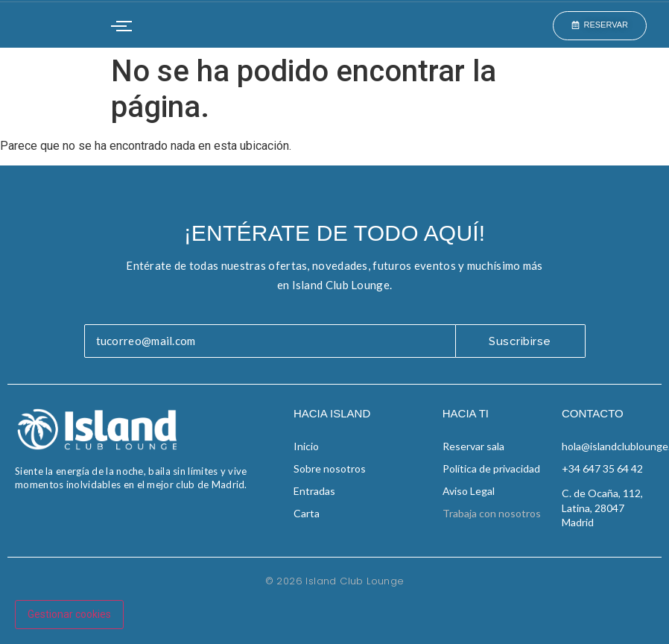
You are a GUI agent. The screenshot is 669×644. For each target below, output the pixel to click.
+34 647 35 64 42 (602, 468)
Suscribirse (520, 341)
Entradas (314, 491)
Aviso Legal (469, 491)
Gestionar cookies (69, 614)
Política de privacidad (491, 468)
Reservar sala (473, 446)
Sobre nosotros (330, 468)
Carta (307, 513)
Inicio (306, 446)
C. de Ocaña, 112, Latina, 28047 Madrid (602, 508)
